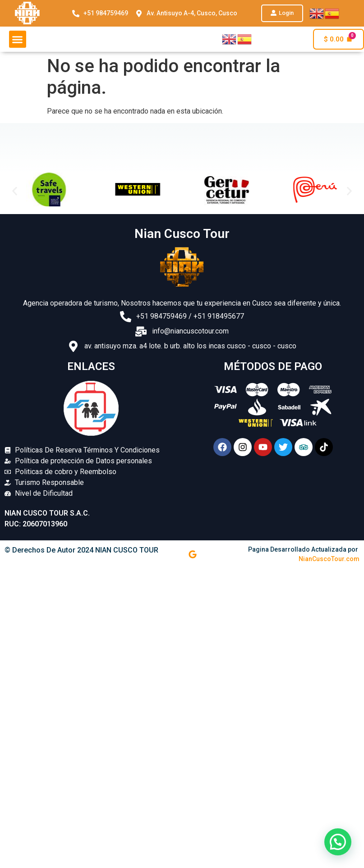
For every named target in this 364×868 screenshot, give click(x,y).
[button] (282, 13)
